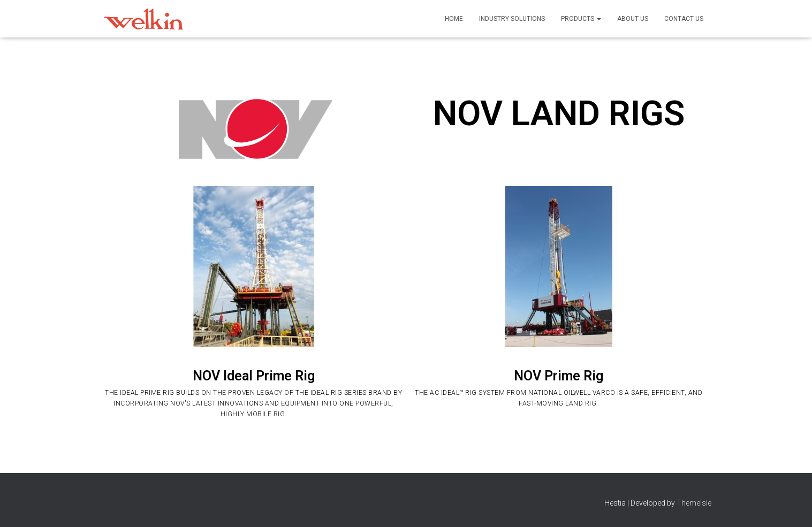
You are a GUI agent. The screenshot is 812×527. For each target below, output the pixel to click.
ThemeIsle (694, 503)
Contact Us (684, 19)
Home (454, 19)
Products (581, 19)
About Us (633, 19)
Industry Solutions (512, 19)
